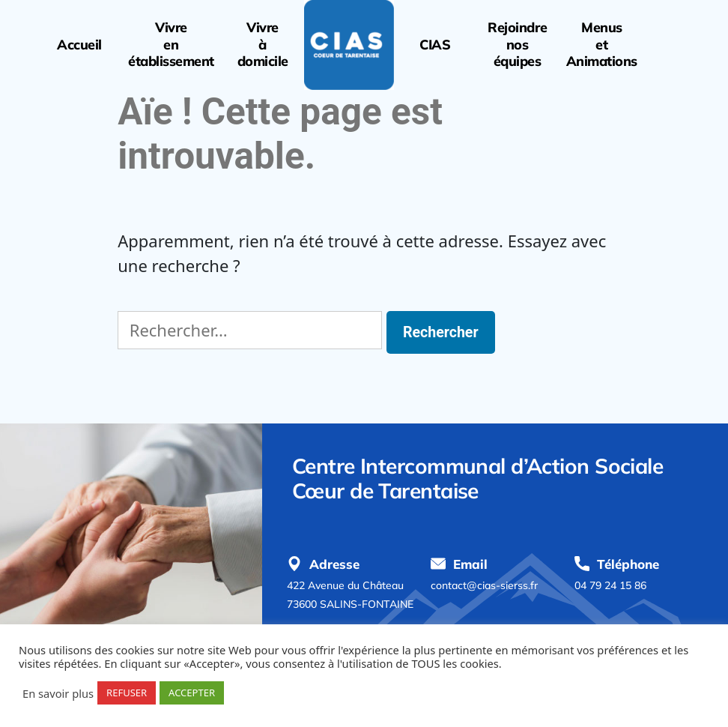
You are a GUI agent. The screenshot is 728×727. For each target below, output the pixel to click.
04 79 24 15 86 (610, 585)
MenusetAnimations (602, 45)
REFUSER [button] (127, 693)
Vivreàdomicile (263, 45)
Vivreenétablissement (171, 45)
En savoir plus (58, 693)
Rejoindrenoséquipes (517, 45)
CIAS (435, 45)
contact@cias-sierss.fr (484, 585)
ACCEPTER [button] (192, 693)
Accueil (79, 45)
